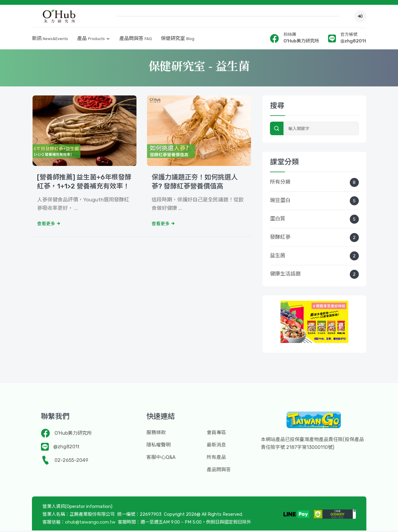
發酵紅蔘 (314, 239)
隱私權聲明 (158, 446)
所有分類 (314, 184)
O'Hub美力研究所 (73, 435)
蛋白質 (314, 221)
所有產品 (216, 459)
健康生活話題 (314, 276)
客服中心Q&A (161, 459)
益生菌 (314, 257)
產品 (91, 40)
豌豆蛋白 (314, 202)
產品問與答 (136, 40)
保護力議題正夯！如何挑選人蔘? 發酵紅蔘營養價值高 (195, 184)
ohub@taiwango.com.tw (90, 524)
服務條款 (156, 434)
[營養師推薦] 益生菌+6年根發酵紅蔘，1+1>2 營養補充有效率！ (84, 184)
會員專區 (216, 434)
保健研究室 (178, 40)
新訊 (50, 40)
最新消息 (216, 446)
